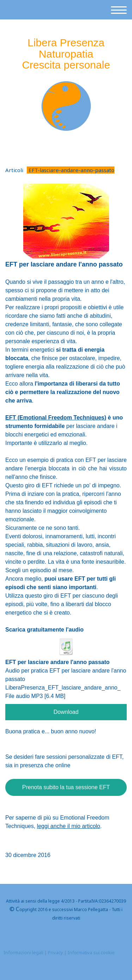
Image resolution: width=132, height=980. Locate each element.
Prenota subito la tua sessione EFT (66, 787)
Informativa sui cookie (91, 952)
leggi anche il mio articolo (69, 826)
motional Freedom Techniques (55, 418)
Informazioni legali (23, 952)
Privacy (55, 952)
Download (66, 712)
